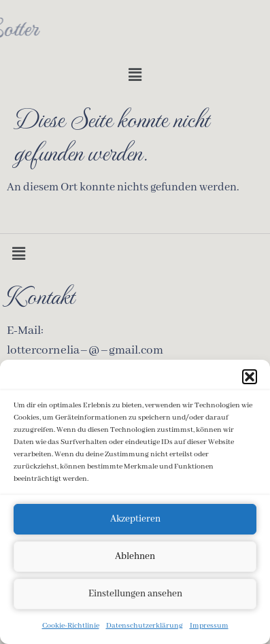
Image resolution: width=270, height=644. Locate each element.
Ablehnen (135, 558)
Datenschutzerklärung (145, 627)
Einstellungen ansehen (135, 596)
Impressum (209, 627)
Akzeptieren (135, 521)
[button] (250, 378)
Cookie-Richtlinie (71, 627)
